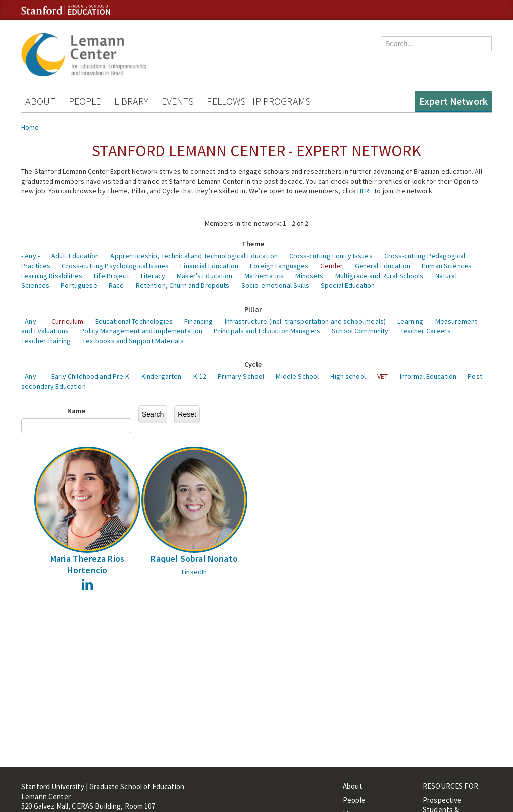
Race (116, 285)
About (40, 101)
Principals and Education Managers (267, 331)
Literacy (153, 276)
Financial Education (209, 266)
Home (30, 127)
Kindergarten (162, 376)
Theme (253, 244)
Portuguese (79, 285)
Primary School (241, 376)
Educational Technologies (134, 321)
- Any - (30, 256)
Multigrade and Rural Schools (379, 276)
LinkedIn (194, 572)
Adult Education (75, 256)
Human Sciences (447, 266)
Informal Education (428, 376)
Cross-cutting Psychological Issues (115, 266)
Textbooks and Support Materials (133, 341)
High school (348, 376)
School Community (360, 331)
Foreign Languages (279, 266)
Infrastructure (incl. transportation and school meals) (306, 321)
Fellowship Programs (259, 101)
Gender (332, 266)
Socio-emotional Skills (275, 285)
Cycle (253, 364)
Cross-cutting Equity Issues (331, 256)
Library (132, 101)
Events (178, 101)
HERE (365, 191)
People (85, 101)
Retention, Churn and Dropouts (183, 285)
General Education (382, 266)
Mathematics (264, 276)
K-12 (200, 376)
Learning (410, 321)
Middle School (297, 376)
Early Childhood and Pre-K (90, 376)
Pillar (253, 309)
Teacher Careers (426, 331)
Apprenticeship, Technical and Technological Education (194, 256)
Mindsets (309, 276)
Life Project (111, 276)
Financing (199, 321)
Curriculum (67, 321)
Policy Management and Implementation (141, 331)
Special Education (348, 285)
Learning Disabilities (52, 276)
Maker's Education (205, 276)
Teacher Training (46, 341)
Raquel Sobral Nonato (194, 559)
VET (382, 376)
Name (76, 411)
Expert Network (454, 101)
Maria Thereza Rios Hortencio (87, 564)
